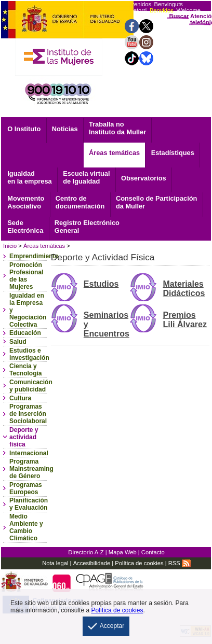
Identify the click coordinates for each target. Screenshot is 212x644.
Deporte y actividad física (24, 437)
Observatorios (144, 178)
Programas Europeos (26, 488)
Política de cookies (139, 563)
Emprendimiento (34, 256)
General (87, 227)
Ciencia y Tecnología (25, 370)
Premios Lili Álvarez (184, 320)
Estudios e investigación (29, 354)
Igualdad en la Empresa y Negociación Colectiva (28, 310)
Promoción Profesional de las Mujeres (26, 276)
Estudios (101, 284)
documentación (80, 202)
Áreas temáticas (114, 153)
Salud (18, 342)
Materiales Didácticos (184, 289)
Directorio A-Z (86, 552)
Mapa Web (123, 552)
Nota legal (55, 563)
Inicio (10, 246)
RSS (180, 563)
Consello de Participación (156, 202)
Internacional (29, 453)
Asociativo (26, 202)
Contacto (153, 552)
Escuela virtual (86, 177)
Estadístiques (173, 153)
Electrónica (25, 227)
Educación (25, 333)
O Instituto (24, 129)
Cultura (20, 398)
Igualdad (29, 177)
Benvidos (162, 10)
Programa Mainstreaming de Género (31, 469)
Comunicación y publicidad (31, 386)
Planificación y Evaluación (29, 504)
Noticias (65, 129)
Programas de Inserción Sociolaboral (28, 414)
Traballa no (117, 128)
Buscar (179, 16)
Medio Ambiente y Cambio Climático (26, 527)
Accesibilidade (92, 563)
